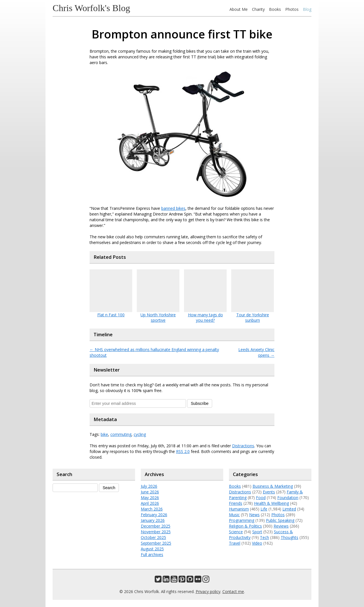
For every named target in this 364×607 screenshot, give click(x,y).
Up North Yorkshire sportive (158, 317)
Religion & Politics (245, 526)
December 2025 (156, 526)
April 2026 (150, 503)
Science (236, 532)
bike (104, 434)
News (254, 515)
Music (234, 515)
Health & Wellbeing (271, 503)
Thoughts (289, 537)
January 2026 (153, 520)
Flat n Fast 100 (111, 315)
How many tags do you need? (205, 317)
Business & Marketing (273, 486)
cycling (140, 434)
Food (261, 498)
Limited (289, 509)
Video (257, 543)
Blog (307, 9)
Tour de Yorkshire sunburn (253, 317)
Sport (257, 532)
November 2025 (156, 532)
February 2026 (154, 515)
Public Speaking (280, 520)
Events (269, 492)
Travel (235, 543)
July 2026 (149, 486)
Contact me (233, 591)
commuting (121, 434)
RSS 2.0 (183, 451)
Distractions (243, 446)
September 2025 (156, 543)
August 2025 (152, 549)
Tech (264, 537)
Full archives (152, 554)
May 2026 (150, 498)
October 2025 (153, 537)
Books (275, 9)
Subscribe (200, 403)
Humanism (239, 509)
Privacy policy (208, 591)
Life (264, 509)
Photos (292, 9)
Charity (258, 9)
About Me (239, 9)
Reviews (281, 526)
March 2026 (152, 509)
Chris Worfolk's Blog (91, 8)
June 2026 (150, 492)
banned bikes (173, 208)
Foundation (288, 498)
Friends (236, 503)
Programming (242, 520)
